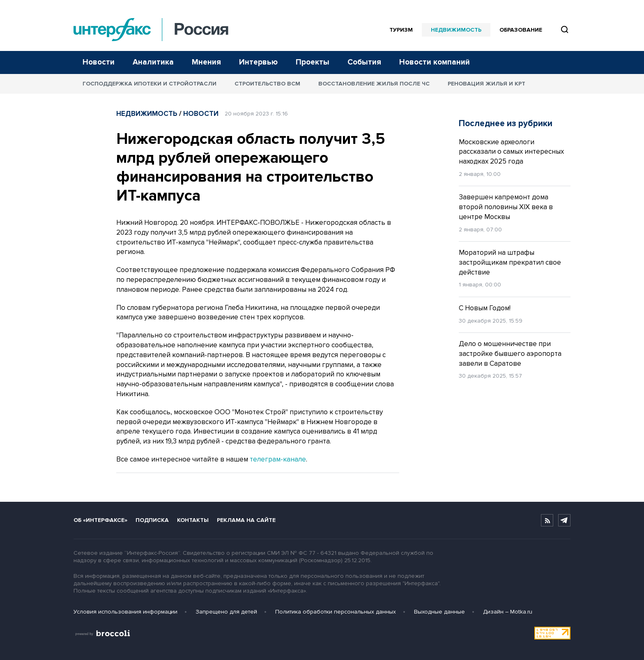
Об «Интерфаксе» (100, 520)
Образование (521, 30)
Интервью (258, 62)
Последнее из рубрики (506, 123)
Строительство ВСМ (267, 84)
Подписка (152, 520)
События (364, 62)
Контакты (193, 520)
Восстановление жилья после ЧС (374, 84)
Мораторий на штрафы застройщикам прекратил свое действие (510, 262)
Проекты (313, 62)
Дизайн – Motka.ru (508, 612)
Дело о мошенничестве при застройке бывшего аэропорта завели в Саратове (510, 354)
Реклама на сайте (246, 520)
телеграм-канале (278, 459)
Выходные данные (439, 612)
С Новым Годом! (485, 308)
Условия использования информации (125, 612)
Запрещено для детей (226, 612)
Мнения (206, 62)
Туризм (401, 30)
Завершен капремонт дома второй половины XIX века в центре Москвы (506, 207)
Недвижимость (456, 30)
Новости (99, 62)
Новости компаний (435, 62)
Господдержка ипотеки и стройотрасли (149, 84)
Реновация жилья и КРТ (486, 84)
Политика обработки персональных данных (336, 612)
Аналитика (153, 62)
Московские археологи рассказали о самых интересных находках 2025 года (511, 152)
